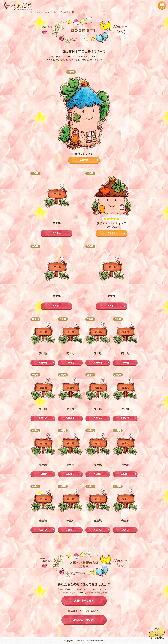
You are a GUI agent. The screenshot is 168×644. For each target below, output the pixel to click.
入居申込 (57, 233)
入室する (84, 160)
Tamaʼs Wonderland (39, 12)
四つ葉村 (54, 12)
